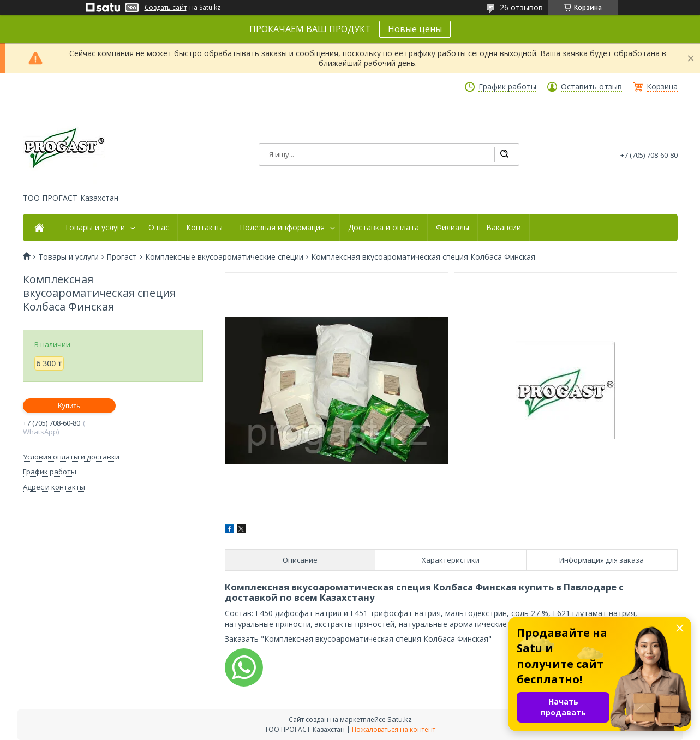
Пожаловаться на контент (394, 729)
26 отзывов (521, 7)
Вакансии (504, 228)
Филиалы (453, 228)
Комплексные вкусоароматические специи (224, 257)
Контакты (204, 228)
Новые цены (415, 29)
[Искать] (504, 154)
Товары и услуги (95, 228)
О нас (159, 228)
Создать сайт (166, 8)
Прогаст (122, 257)
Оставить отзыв (591, 87)
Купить (69, 406)
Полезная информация (282, 228)
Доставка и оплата (384, 228)
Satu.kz (400, 719)
